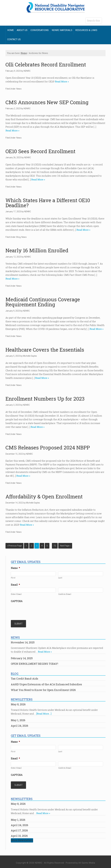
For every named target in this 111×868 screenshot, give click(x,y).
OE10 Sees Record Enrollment (40, 151)
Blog (18, 237)
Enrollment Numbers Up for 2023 (45, 399)
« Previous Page (14, 546)
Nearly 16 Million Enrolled (37, 250)
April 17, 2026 (19, 828)
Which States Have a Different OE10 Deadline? (48, 203)
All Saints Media (87, 861)
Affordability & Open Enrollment (44, 496)
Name (15, 568)
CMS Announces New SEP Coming (47, 102)
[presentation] (33, 610)
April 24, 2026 (20, 724)
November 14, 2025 (23, 641)
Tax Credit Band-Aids (24, 677)
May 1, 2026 (18, 719)
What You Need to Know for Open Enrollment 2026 (43, 689)
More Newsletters (22, 838)
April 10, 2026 (19, 833)
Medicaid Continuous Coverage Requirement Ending (43, 302)
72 (55, 546)
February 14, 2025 (22, 657)
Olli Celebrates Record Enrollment (46, 64)
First (13, 578)
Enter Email (16, 594)
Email (15, 585)
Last (60, 578)
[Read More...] (44, 712)
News (19, 89)
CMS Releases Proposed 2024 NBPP (48, 447)
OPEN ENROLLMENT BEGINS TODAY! (34, 663)
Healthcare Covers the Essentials (45, 350)
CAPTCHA (17, 601)
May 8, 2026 (18, 703)
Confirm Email (65, 594)
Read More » (61, 81)
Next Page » (65, 546)
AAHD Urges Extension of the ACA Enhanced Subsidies (46, 683)
